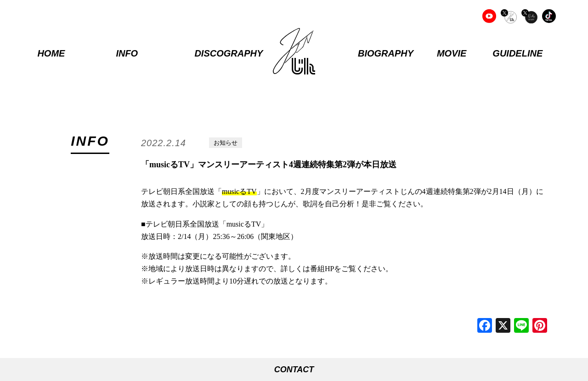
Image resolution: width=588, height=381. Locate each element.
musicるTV (239, 191)
